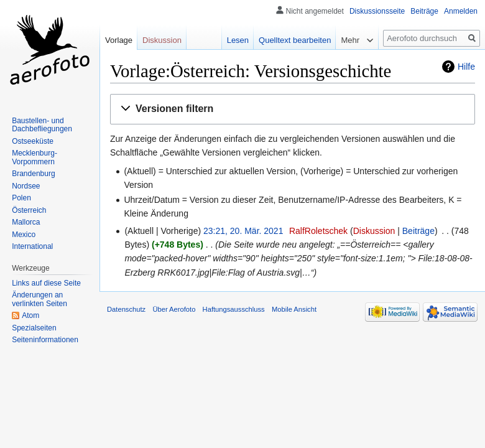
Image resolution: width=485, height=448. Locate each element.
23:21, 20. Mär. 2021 (243, 231)
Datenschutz (126, 309)
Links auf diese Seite (46, 283)
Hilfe (466, 67)
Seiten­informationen (45, 340)
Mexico (24, 235)
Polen (21, 198)
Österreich (29, 210)
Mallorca (26, 222)
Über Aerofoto (174, 309)
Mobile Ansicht (294, 309)
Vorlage (119, 40)
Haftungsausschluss (234, 309)
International (32, 246)
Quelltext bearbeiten (295, 40)
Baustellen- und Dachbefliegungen (42, 125)
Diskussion (374, 231)
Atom (30, 315)
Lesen (238, 40)
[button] (293, 109)
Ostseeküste (33, 141)
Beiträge (418, 231)
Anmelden (461, 11)
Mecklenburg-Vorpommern (35, 157)
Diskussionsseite (377, 11)
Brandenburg (33, 174)
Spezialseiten (34, 328)
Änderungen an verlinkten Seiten (39, 299)
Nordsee (26, 186)
